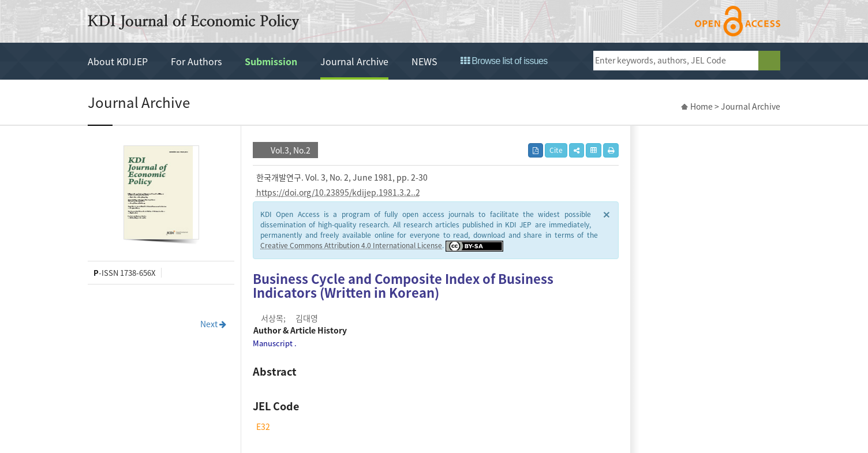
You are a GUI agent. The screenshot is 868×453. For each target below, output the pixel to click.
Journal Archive (354, 61)
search (769, 61)
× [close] (607, 214)
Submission (271, 61)
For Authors (196, 61)
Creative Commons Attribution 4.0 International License (351, 245)
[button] (577, 150)
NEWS (424, 61)
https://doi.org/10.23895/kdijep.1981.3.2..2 (338, 192)
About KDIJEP (118, 61)
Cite (556, 150)
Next (213, 324)
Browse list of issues (504, 61)
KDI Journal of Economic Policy (193, 22)
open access (738, 21)
